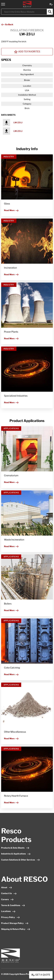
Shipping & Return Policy (16, 929)
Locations (8, 911)
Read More (11, 210)
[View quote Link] (51, 4)
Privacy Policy (11, 917)
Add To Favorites (27, 52)
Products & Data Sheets (15, 848)
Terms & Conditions (13, 905)
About (7, 887)
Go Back (7, 24)
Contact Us (9, 893)
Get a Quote (41, 975)
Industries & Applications (16, 854)
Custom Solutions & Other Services (21, 860)
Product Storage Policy (15, 923)
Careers (7, 899)
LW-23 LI (18, 122)
